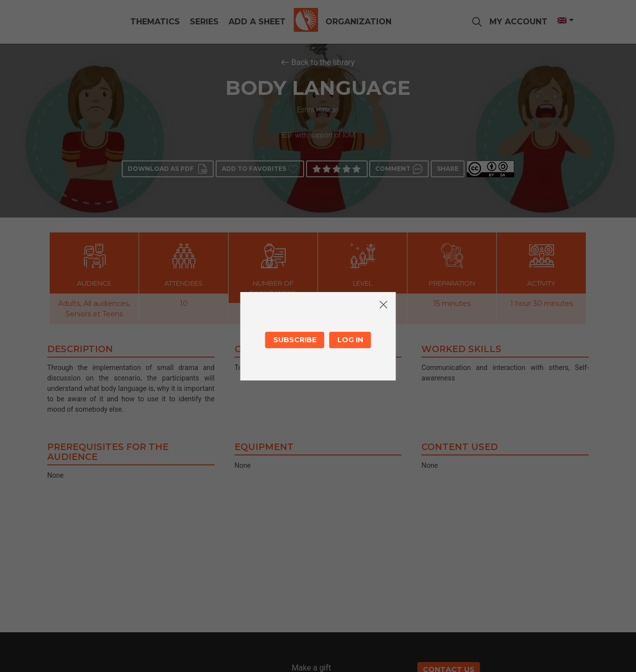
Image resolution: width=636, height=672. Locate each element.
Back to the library (323, 62)
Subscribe (295, 340)
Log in (350, 340)
